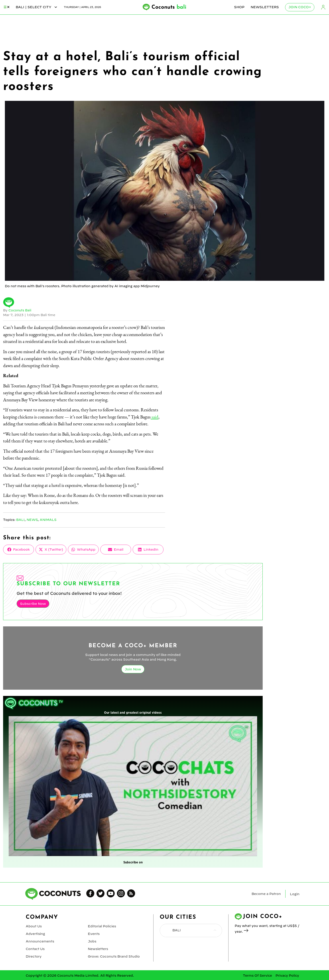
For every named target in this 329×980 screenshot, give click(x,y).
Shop (239, 7)
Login (323, 7)
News (32, 520)
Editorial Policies (102, 926)
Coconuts (169, 7)
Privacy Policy (287, 974)
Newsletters (265, 7)
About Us (34, 926)
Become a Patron (266, 894)
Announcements (40, 941)
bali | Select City (37, 7)
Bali (20, 520)
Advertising (35, 933)
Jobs (92, 941)
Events (94, 933)
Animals (48, 520)
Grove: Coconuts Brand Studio (114, 955)
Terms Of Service (257, 974)
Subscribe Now (33, 604)
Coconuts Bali (20, 310)
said (155, 417)
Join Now (133, 669)
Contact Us (35, 948)
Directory (33, 955)
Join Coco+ (300, 7)
